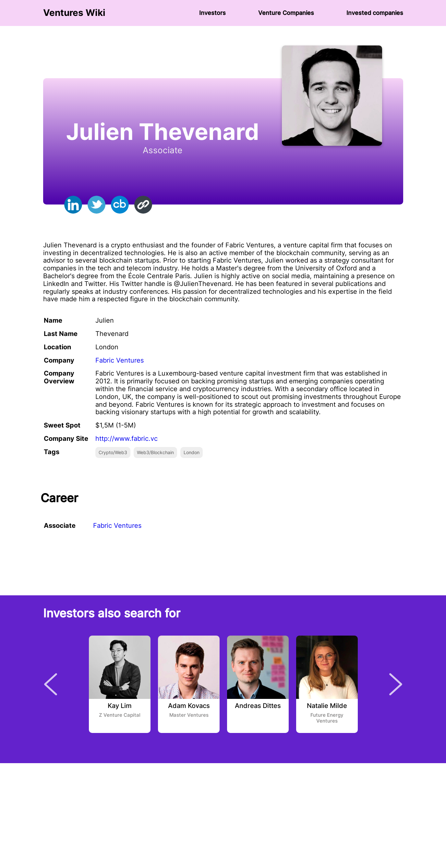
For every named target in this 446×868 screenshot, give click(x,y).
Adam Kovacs (189, 706)
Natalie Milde (327, 706)
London (192, 452)
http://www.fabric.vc (127, 439)
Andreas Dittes (258, 706)
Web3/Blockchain (155, 452)
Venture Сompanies (286, 13)
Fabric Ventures (120, 360)
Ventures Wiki (74, 13)
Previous (51, 684)
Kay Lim (120, 706)
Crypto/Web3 (113, 452)
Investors (212, 13)
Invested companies (375, 13)
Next (396, 684)
